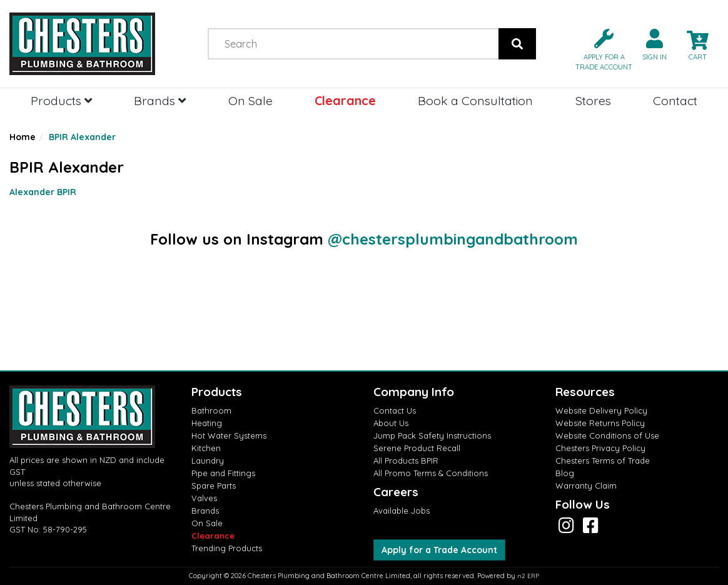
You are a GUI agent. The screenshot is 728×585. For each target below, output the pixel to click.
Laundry (208, 460)
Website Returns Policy (600, 423)
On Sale (250, 100)
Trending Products (227, 548)
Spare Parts (214, 486)
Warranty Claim (586, 486)
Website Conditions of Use (607, 435)
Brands (160, 100)
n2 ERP (528, 576)
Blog (565, 473)
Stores (593, 100)
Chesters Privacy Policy (600, 448)
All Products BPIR (406, 460)
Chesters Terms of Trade (603, 460)
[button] (599, 48)
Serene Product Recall (417, 448)
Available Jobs (402, 511)
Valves (204, 498)
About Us (391, 423)
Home (23, 137)
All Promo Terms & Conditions (431, 473)
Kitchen (206, 448)
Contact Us (395, 410)
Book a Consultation (475, 100)
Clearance (345, 100)
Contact (675, 100)
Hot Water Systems (229, 435)
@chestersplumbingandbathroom (453, 239)
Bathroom (211, 410)
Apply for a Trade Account (439, 550)
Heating (207, 423)
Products (61, 100)
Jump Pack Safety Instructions (432, 435)
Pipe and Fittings (223, 473)
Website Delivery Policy (601, 410)
